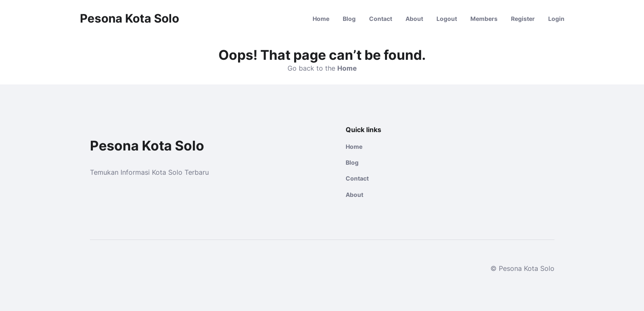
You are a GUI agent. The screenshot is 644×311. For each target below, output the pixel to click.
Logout (447, 19)
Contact (381, 19)
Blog (349, 19)
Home (321, 19)
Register (523, 19)
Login (556, 19)
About (414, 19)
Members (484, 19)
